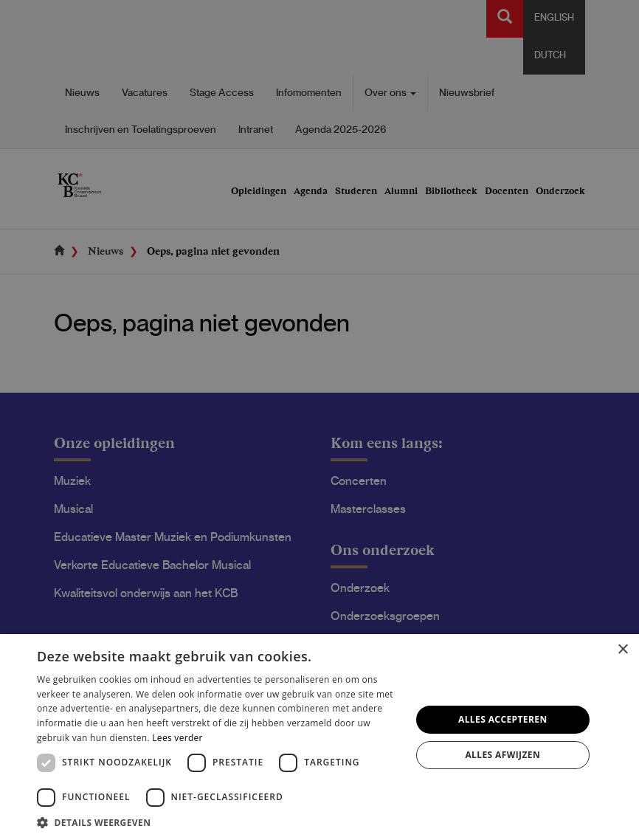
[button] (218, 822)
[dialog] (319, 420)
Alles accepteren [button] (503, 719)
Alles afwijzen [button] (502, 755)
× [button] (622, 650)
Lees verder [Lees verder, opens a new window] (177, 738)
